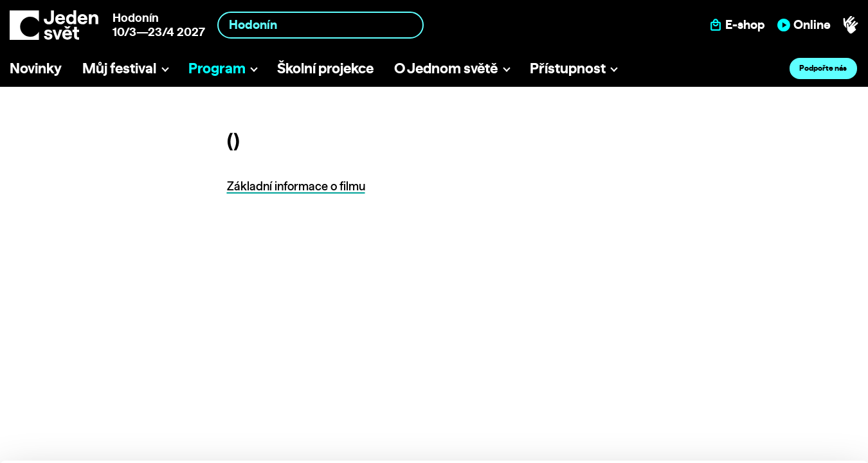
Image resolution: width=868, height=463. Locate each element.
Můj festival (119, 68)
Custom (761, 380)
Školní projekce (325, 68)
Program (217, 68)
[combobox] (321, 25)
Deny (761, 407)
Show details (198, 447)
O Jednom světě (446, 68)
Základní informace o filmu (296, 186)
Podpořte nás (823, 68)
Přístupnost (568, 68)
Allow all (761, 353)
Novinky (36, 68)
